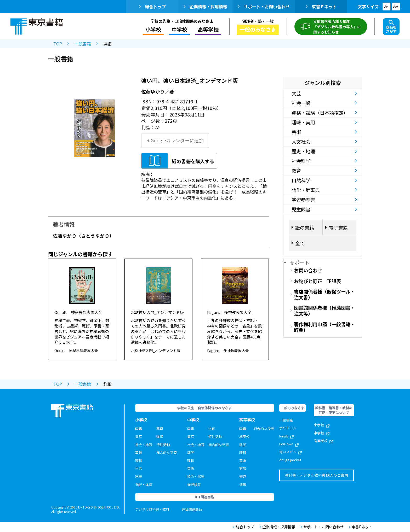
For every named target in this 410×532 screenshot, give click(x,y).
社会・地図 (144, 445)
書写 (139, 437)
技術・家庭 (196, 476)
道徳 (160, 437)
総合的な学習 (167, 452)
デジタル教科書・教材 (152, 509)
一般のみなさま (258, 29)
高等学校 (208, 29)
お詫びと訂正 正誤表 (317, 281)
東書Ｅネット (321, 7)
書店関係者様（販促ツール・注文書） (324, 294)
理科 (139, 461)
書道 (243, 476)
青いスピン (291, 452)
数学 (191, 452)
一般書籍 (83, 44)
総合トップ (152, 7)
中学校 (179, 29)
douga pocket (290, 460)
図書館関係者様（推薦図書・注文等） (324, 311)
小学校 (153, 29)
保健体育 (194, 484)
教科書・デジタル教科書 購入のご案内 (317, 475)
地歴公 (244, 437)
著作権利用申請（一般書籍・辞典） (324, 327)
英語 (160, 429)
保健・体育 (144, 484)
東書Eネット (361, 527)
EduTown (289, 444)
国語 (139, 429)
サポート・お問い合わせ (264, 7)
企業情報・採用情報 (205, 7)
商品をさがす (391, 27)
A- (386, 6)
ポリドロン (288, 428)
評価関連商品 (192, 509)
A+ (396, 6)
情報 (243, 484)
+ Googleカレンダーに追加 (175, 140)
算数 (139, 452)
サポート (299, 263)
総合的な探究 (264, 429)
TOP (58, 44)
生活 (139, 468)
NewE (286, 436)
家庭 (139, 476)
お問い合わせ (308, 270)
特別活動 (163, 445)
